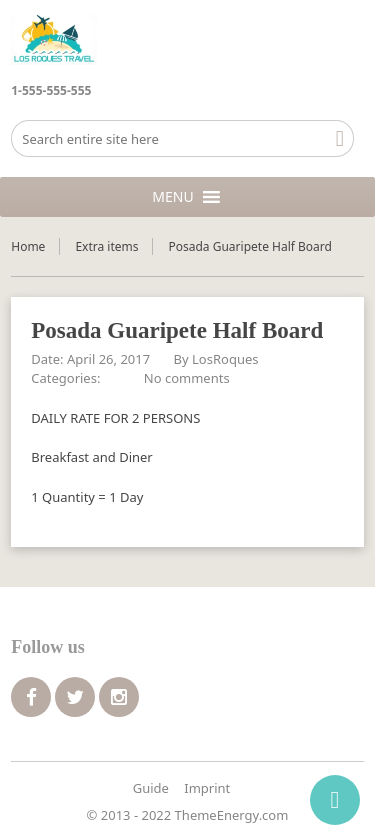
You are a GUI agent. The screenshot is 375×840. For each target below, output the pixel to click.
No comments (187, 378)
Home (28, 246)
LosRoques (225, 359)
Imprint (207, 788)
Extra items (106, 246)
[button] (172, 197)
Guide (151, 788)
